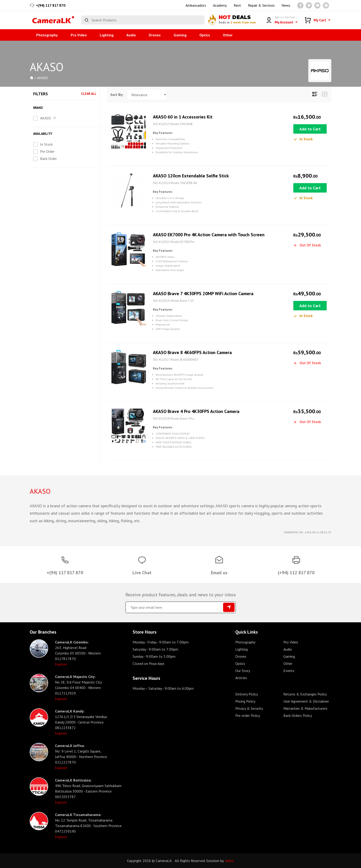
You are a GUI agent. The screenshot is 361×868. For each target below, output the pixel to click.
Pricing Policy (245, 701)
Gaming (180, 35)
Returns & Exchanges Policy (305, 694)
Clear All (89, 94)
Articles (241, 678)
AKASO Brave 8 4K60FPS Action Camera (192, 352)
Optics (205, 35)
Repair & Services (261, 5)
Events (289, 671)
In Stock (46, 144)
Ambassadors (196, 5)
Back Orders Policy (298, 715)
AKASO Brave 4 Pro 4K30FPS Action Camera (196, 411)
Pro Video (79, 35)
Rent (237, 5)
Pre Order (47, 151)
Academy (220, 5)
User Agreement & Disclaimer (306, 701)
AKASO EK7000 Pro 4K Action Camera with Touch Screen (209, 235)
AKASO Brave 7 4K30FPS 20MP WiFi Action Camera (203, 294)
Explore (61, 664)
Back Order (48, 159)
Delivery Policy (247, 694)
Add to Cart (310, 129)
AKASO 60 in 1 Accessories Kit (183, 117)
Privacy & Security (249, 708)
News (286, 5)
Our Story (243, 671)
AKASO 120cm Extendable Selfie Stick (191, 176)
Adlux (230, 861)
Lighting (107, 35)
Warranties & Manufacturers (305, 708)
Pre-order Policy (248, 715)
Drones (155, 35)
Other (228, 35)
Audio (131, 35)
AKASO (45, 118)
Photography (47, 35)
